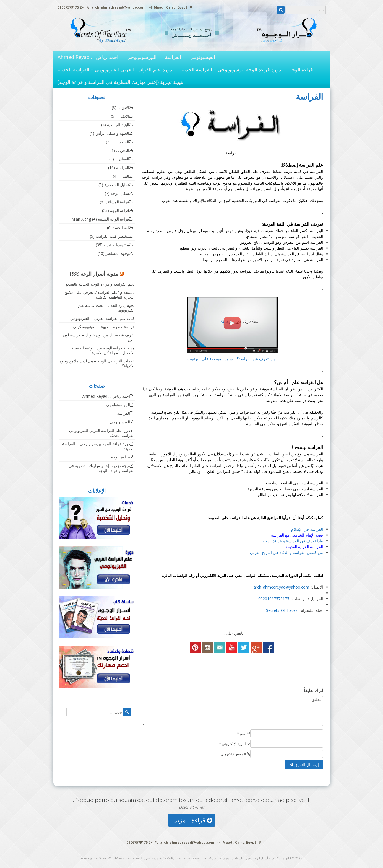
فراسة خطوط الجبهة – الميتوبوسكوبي (104, 327)
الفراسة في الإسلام (307, 529)
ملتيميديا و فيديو (116, 245)
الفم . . (124, 176)
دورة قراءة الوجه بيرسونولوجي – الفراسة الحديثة (231, 69)
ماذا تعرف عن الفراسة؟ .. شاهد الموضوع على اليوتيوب (232, 359)
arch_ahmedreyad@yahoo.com (281, 587)
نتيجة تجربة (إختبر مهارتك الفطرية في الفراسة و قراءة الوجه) (120, 82)
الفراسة (173, 57)
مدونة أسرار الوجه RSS (94, 274)
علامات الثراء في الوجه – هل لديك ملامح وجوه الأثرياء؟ (97, 363)
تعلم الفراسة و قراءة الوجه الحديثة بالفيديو (100, 284)
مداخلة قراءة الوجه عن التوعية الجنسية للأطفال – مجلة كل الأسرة (103, 350)
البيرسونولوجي (142, 57)
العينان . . (122, 159)
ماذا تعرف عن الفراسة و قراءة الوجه (293, 541)
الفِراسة (316, 231)
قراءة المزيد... (191, 820)
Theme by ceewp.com (191, 858)
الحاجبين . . (120, 142)
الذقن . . (123, 150)
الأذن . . (123, 107)
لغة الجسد (121, 228)
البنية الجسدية (118, 125)
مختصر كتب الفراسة (112, 236)
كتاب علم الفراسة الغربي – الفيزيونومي (102, 318)
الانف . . (123, 116)
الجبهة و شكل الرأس (112, 133)
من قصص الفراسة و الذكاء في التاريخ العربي (286, 552)
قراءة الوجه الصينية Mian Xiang (100, 219)
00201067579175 (274, 599)
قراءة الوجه (301, 69)
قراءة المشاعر (117, 202)
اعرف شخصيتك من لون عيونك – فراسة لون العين (99, 337)
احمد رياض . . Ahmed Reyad (88, 57)
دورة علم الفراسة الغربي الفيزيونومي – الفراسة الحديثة (115, 69)
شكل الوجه (120, 193)
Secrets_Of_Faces (282, 610)
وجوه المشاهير (117, 253)
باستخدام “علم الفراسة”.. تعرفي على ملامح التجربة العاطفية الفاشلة (100, 295)
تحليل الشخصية (117, 185)
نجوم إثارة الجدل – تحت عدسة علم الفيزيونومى (106, 308)
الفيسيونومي (202, 57)
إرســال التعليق (304, 765)
